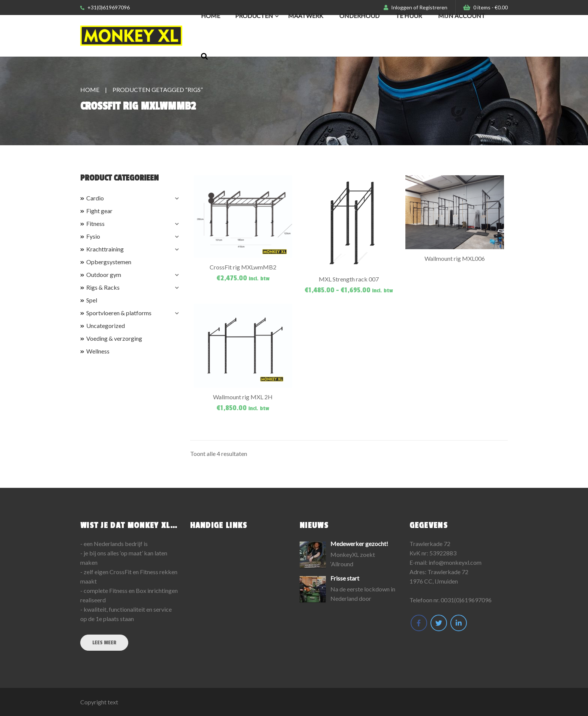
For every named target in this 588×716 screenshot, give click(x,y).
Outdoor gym (104, 275)
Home (211, 16)
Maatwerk (306, 16)
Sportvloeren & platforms (119, 313)
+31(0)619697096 (105, 7)
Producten (254, 16)
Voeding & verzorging (114, 338)
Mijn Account (462, 16)
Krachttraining (105, 249)
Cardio (95, 198)
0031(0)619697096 (466, 600)
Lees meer (104, 643)
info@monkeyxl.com (455, 562)
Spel (92, 300)
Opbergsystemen (109, 262)
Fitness (95, 223)
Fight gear (99, 211)
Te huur (409, 16)
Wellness (98, 351)
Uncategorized (106, 326)
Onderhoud (359, 16)
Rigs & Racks (103, 287)
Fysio (93, 236)
